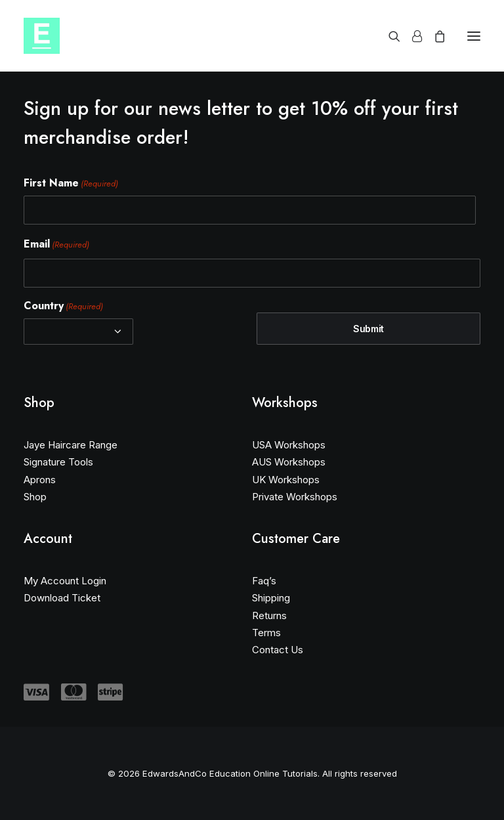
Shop (35, 497)
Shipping (271, 598)
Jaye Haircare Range (71, 445)
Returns (269, 615)
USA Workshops (289, 445)
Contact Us (278, 650)
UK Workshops (286, 480)
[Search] (388, 36)
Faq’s (264, 581)
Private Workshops (295, 497)
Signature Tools (58, 462)
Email (56, 245)
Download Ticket (62, 598)
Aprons (40, 480)
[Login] (411, 36)
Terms (266, 633)
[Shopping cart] (434, 36)
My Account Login (65, 581)
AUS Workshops (289, 462)
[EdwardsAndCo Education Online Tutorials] (42, 36)
